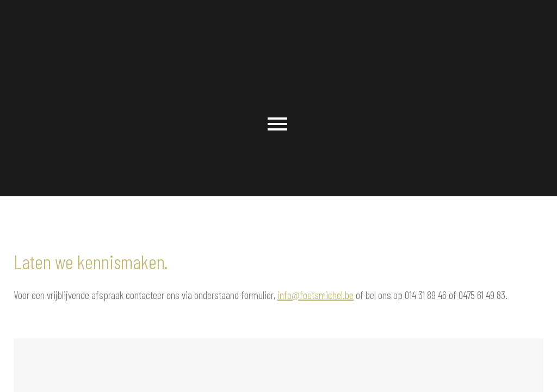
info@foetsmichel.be (315, 295)
